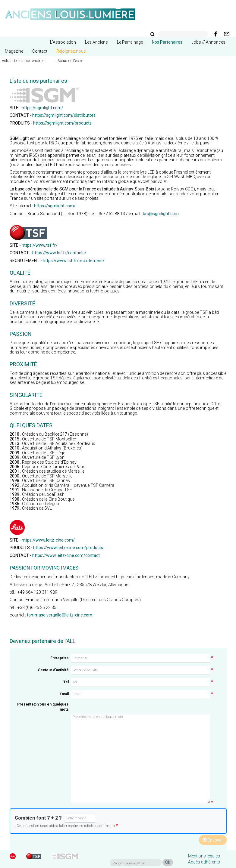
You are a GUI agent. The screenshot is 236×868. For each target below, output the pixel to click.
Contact (40, 51)
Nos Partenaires (167, 42)
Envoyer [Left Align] (213, 840)
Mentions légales (204, 856)
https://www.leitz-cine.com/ (48, 540)
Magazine (14, 51)
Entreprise (60, 658)
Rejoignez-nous (71, 51)
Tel (66, 682)
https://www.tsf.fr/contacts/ (59, 253)
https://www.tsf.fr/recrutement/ (74, 261)
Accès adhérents (204, 862)
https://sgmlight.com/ (42, 108)
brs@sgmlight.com (161, 214)
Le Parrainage (130, 42)
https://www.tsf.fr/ (40, 245)
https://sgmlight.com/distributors (64, 115)
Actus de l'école (70, 61)
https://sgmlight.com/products (62, 123)
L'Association (63, 42)
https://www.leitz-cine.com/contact (66, 555)
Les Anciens (96, 42)
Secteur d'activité (53, 670)
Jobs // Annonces (208, 42)
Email (64, 694)
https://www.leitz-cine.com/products (68, 548)
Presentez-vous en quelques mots (43, 707)
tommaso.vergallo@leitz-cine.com (60, 615)
